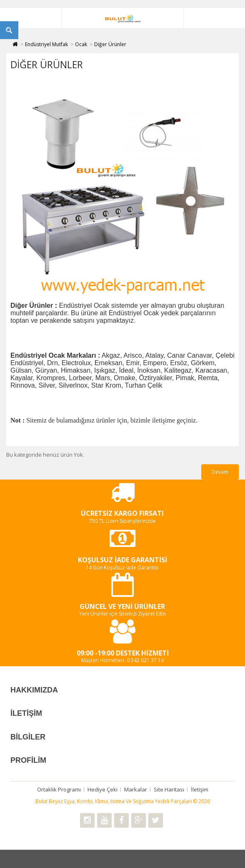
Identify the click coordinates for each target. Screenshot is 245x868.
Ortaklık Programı (59, 789)
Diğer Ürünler (110, 44)
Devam (220, 472)
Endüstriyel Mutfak (46, 44)
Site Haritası (169, 789)
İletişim (200, 789)
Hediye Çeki (102, 789)
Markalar (136, 789)
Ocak (81, 44)
